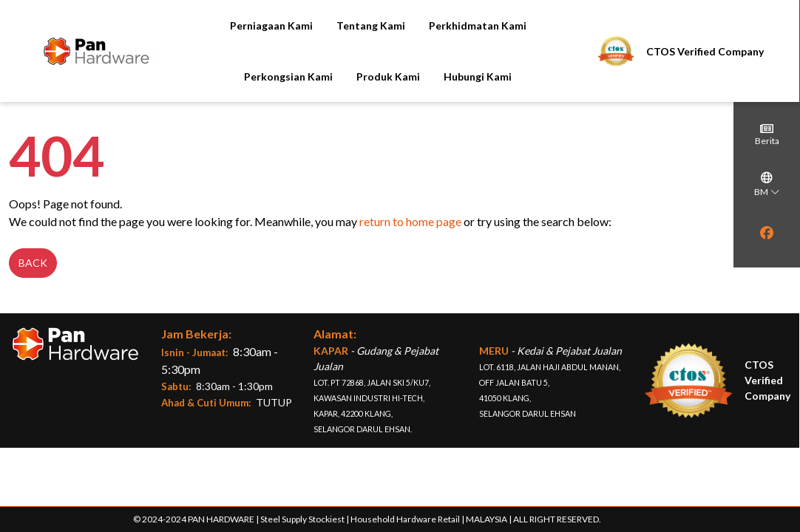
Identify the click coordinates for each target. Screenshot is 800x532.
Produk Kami (356, 76)
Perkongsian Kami (256, 76)
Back (33, 272)
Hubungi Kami (445, 76)
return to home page (410, 231)
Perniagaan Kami (238, 25)
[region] (767, 253)
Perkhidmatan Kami (444, 25)
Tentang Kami (338, 25)
